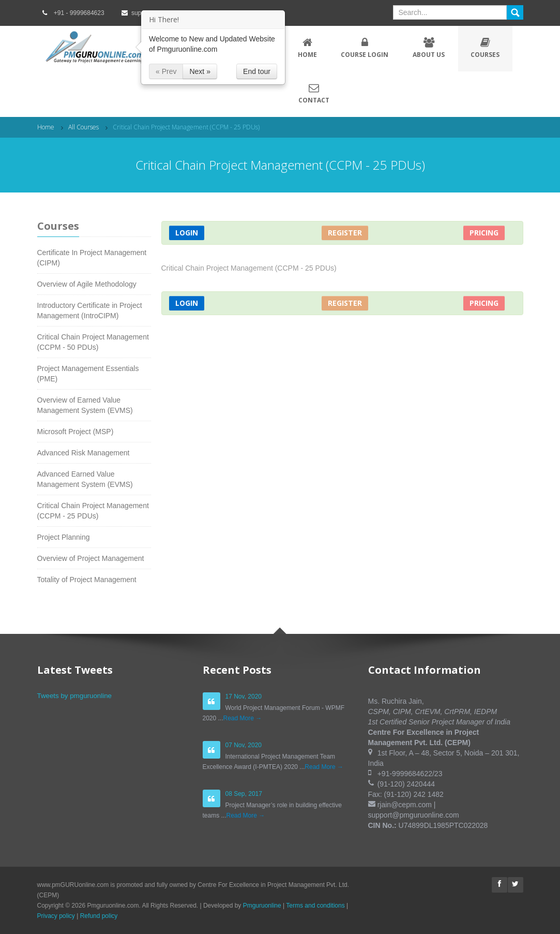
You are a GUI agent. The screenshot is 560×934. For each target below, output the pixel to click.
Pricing (484, 233)
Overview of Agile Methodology (87, 284)
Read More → (243, 718)
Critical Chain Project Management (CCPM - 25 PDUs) (186, 127)
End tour (257, 71)
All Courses (84, 127)
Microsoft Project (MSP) (75, 432)
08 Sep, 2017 (244, 794)
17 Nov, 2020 (244, 696)
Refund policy (99, 916)
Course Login (365, 48)
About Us (429, 48)
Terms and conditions (315, 906)
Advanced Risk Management (84, 453)
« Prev (166, 71)
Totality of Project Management (87, 580)
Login (187, 233)
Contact (314, 94)
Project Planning (64, 537)
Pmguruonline (262, 906)
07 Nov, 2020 (244, 745)
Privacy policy (56, 916)
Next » (200, 71)
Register (345, 233)
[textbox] (450, 12)
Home (308, 48)
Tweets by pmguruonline (74, 696)
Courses (485, 48)
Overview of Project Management (91, 558)
